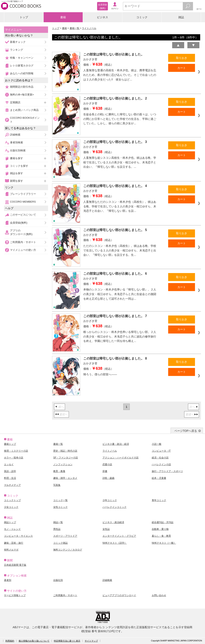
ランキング (17, 50)
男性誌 (57, 529)
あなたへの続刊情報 (22, 73)
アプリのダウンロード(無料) (21, 232)
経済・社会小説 (160, 458)
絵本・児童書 (159, 478)
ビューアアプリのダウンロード (119, 595)
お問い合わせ (159, 595)
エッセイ (9, 464)
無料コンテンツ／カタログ (68, 550)
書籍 (63, 17)
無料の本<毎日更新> (22, 95)
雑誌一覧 (58, 522)
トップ (24, 17)
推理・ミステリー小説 (16, 451)
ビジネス (102, 17)
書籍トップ (10, 444)
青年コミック (159, 500)
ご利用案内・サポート (23, 242)
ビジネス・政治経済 (113, 522)
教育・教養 (59, 471)
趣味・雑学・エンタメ (65, 478)
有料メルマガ (11, 550)
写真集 (57, 485)
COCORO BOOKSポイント (25, 120)
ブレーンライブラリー (23, 194)
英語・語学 (10, 471)
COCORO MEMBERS (23, 202)
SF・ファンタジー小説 (66, 458)
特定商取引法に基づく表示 (67, 641)
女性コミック (60, 507)
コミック (142, 17)
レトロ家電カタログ (22, 66)
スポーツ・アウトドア (65, 536)
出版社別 (58, 580)
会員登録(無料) (19, 223)
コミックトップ (12, 500)
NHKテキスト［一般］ (164, 543)
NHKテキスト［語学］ (115, 543)
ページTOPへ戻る (186, 431)
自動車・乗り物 (160, 529)
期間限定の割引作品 (22, 87)
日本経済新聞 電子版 (15, 565)
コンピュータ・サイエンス (18, 536)
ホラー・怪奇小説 (14, 458)
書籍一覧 (75, 28)
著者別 (8, 580)
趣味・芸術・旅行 (14, 543)
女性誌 (106, 529)
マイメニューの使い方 (23, 250)
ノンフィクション (63, 464)
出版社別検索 (18, 150)
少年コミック (110, 500)
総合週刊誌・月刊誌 (163, 522)
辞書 (105, 471)
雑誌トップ (10, 522)
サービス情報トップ (15, 595)
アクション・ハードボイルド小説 (121, 458)
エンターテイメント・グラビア (119, 536)
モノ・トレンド (12, 529)
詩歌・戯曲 (109, 478)
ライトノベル (89, 28)
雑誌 (181, 17)
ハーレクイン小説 (161, 464)
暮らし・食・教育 (161, 536)
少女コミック (11, 507)
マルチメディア (12, 485)
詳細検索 (15, 135)
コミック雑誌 (60, 543)
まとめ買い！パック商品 (24, 110)
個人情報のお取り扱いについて (34, 641)
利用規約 (10, 641)
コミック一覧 (60, 500)
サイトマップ (91, 641)
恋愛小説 (107, 464)
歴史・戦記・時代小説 (65, 451)
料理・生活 (10, 478)
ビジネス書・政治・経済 (116, 444)
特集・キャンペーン (22, 58)
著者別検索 (17, 142)
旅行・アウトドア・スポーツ (167, 471)
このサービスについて (23, 215)
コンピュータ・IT (161, 451)
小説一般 (157, 444)
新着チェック (18, 42)
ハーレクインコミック (115, 507)
